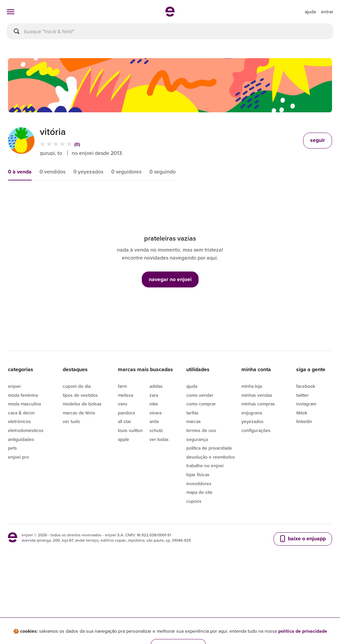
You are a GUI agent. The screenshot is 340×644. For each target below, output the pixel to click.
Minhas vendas (257, 457)
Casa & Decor (21, 475)
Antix (154, 483)
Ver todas (159, 501)
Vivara (155, 475)
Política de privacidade (209, 510)
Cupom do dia (77, 448)
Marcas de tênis (79, 475)
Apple (124, 501)
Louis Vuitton (130, 492)
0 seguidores (126, 171)
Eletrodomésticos (26, 492)
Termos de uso (201, 492)
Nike (154, 466)
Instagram (306, 466)
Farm (122, 448)
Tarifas (192, 475)
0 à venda (20, 172)
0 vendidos (52, 171)
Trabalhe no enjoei (205, 527)
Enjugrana (252, 475)
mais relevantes (34, 199)
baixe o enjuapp (302, 600)
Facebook (306, 448)
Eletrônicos (19, 483)
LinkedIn (304, 483)
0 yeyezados (88, 171)
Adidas (156, 448)
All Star (125, 483)
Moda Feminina (23, 457)
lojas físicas (198, 536)
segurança (197, 501)
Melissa (126, 457)
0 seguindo (163, 171)
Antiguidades (21, 501)
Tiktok (302, 475)
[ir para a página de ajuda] (310, 12)
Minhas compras (258, 466)
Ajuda (192, 448)
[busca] (170, 31)
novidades (117, 199)
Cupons (194, 563)
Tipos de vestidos (80, 457)
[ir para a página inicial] (170, 15)
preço (78, 199)
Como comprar (201, 466)
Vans (123, 466)
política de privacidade (303, 631)
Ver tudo (71, 483)
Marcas (194, 483)
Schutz (156, 492)
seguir (318, 140)
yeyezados (253, 483)
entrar (327, 12)
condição (160, 199)
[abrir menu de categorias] (11, 12)
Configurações (256, 492)
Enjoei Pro (18, 519)
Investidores (199, 545)
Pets (12, 510)
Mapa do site (199, 554)
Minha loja (252, 448)
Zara (154, 457)
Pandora (126, 475)
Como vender (200, 457)
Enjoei (14, 448)
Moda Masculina (24, 466)
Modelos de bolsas (82, 466)
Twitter (302, 457)
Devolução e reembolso (211, 519)
